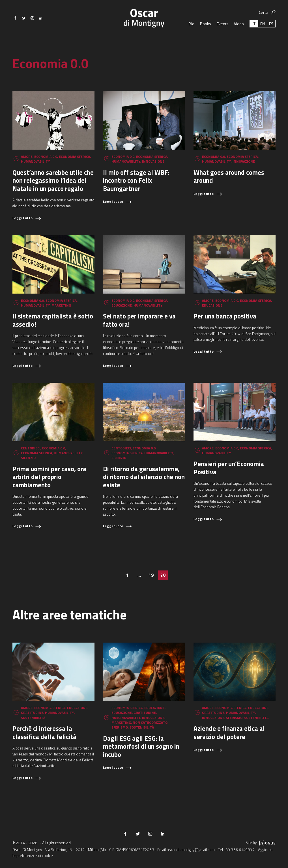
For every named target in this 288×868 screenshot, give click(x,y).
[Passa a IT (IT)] (254, 35)
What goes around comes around (229, 176)
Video (239, 35)
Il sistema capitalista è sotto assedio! (53, 320)
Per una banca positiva (225, 316)
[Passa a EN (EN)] (263, 35)
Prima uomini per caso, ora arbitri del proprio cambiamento (49, 477)
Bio (192, 35)
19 (151, 575)
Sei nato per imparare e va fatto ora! (139, 320)
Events (223, 35)
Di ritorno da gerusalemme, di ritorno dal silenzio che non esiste (144, 477)
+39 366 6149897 (239, 850)
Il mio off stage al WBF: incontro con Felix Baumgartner (136, 180)
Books (206, 35)
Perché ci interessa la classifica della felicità (44, 733)
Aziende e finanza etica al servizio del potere (229, 733)
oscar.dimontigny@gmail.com (191, 850)
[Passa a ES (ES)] (271, 35)
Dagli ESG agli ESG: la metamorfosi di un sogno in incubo (141, 746)
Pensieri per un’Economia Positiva (229, 468)
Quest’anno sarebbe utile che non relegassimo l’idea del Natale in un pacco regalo (53, 180)
